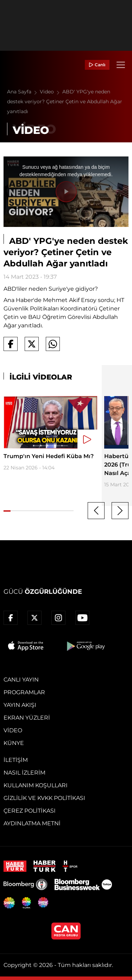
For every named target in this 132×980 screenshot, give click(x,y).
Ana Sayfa (23, 92)
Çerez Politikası (30, 811)
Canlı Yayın (21, 680)
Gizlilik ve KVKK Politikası (44, 798)
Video (51, 92)
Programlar (24, 692)
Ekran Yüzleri (27, 718)
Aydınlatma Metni (32, 823)
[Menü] (121, 65)
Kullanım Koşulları (36, 785)
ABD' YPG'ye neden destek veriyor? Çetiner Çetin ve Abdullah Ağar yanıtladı (65, 101)
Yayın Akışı (20, 705)
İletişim (16, 760)
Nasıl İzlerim (24, 773)
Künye (14, 743)
